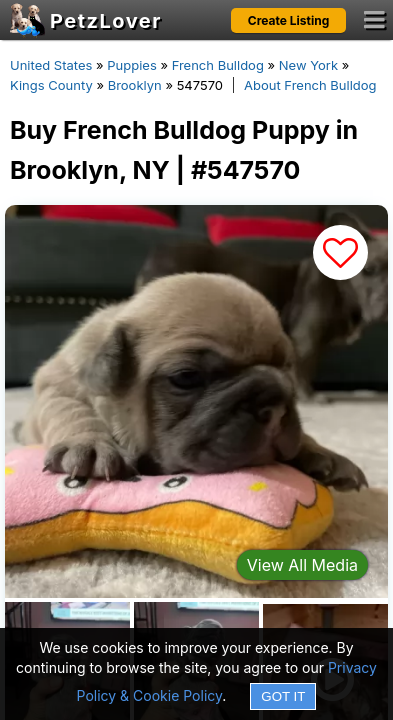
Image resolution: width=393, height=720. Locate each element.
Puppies (132, 65)
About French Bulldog (310, 85)
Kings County (51, 85)
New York (308, 65)
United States (51, 65)
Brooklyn (135, 85)
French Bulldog (218, 65)
